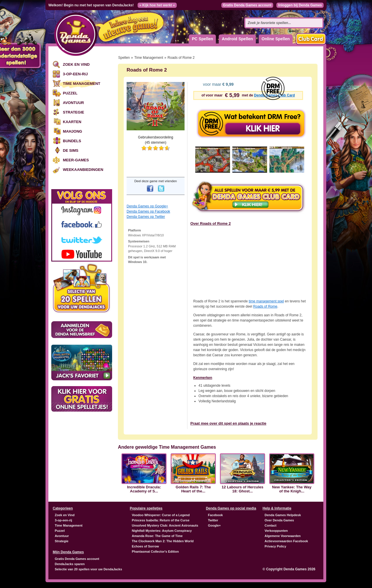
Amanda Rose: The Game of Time (157, 536)
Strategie (73, 112)
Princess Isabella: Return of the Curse (161, 520)
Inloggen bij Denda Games (300, 5)
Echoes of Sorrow (145, 546)
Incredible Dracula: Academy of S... (144, 489)
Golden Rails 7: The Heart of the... (193, 489)
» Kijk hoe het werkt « (157, 5)
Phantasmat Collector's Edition (155, 552)
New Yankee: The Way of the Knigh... (292, 489)
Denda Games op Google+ (147, 206)
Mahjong (72, 131)
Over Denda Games (279, 520)
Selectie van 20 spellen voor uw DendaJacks (88, 569)
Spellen (124, 58)
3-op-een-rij (75, 74)
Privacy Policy (275, 546)
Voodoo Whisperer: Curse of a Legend (161, 515)
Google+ (214, 525)
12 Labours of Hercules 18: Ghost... (242, 489)
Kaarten (72, 122)
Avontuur (73, 103)
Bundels (72, 141)
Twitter (213, 520)
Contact (270, 525)
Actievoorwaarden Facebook (286, 541)
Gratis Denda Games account (247, 5)
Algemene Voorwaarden (283, 536)
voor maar (218, 84)
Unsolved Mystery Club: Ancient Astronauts (165, 525)
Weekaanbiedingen (83, 170)
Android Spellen (237, 39)
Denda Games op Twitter (146, 217)
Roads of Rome (265, 306)
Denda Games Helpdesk (283, 515)
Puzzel (70, 93)
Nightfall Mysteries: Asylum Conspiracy (162, 531)
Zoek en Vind (76, 64)
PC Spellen (202, 39)
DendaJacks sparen (70, 564)
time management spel (266, 301)
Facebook (215, 515)
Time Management (82, 84)
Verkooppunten (276, 531)
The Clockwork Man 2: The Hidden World (163, 541)
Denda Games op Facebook (148, 211)
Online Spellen (276, 39)
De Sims (71, 150)
